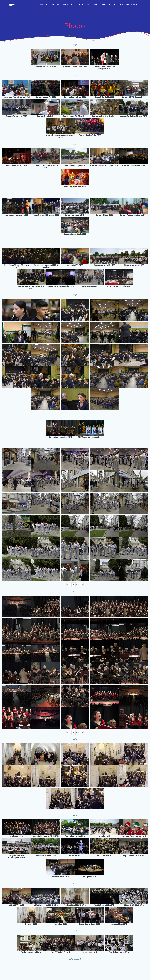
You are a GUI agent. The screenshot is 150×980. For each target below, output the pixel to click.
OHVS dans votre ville (131, 5)
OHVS (12, 5)
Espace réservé (110, 5)
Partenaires (93, 5)
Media (79, 5)
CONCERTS (55, 5)
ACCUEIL (44, 5)
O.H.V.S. (67, 5)
